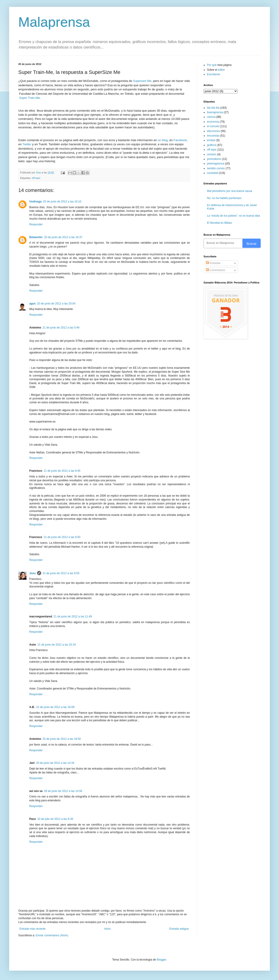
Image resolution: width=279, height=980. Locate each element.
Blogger (161, 960)
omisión (212, 154)
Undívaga (35, 202)
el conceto (213, 126)
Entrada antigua (179, 929)
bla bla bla (213, 108)
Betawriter (36, 237)
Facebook (180, 140)
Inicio (107, 929)
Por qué (212, 65)
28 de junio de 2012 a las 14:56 (63, 791)
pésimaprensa (216, 164)
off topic (36, 178)
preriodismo (214, 159)
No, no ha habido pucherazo (224, 198)
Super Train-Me (30, 98)
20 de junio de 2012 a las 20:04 (56, 304)
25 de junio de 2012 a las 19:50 (62, 739)
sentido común (216, 168)
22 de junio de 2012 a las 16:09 (55, 707)
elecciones (213, 131)
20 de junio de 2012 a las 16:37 (63, 237)
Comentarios (216, 270)
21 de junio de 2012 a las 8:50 (62, 537)
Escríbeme (213, 74)
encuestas (213, 136)
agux (32, 304)
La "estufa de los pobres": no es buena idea (233, 216)
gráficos (212, 145)
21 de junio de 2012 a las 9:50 (61, 573)
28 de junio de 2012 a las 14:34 (55, 763)
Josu (32, 573)
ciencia (211, 117)
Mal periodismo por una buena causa (229, 191)
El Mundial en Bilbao (219, 223)
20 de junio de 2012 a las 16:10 (62, 202)
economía (213, 122)
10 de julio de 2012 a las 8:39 (55, 819)
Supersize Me (142, 81)
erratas (211, 140)
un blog (163, 140)
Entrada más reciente (32, 929)
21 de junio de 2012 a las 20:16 (57, 645)
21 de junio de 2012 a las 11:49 (73, 617)
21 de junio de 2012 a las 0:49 (61, 328)
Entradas (213, 263)
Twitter (27, 144)
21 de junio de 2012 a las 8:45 (62, 471)
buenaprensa (215, 112)
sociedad (212, 173)
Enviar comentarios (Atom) (52, 935)
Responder (36, 224)
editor (221, 70)
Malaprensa (54, 22)
